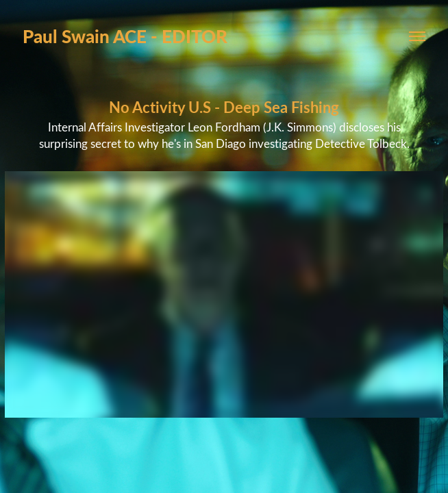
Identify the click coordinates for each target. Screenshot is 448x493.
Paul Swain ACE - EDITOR (125, 36)
